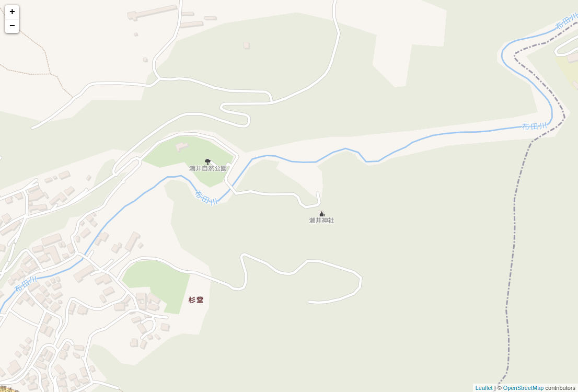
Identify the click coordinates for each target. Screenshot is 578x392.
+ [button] (12, 12)
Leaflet (484, 388)
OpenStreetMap (524, 388)
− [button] (12, 26)
